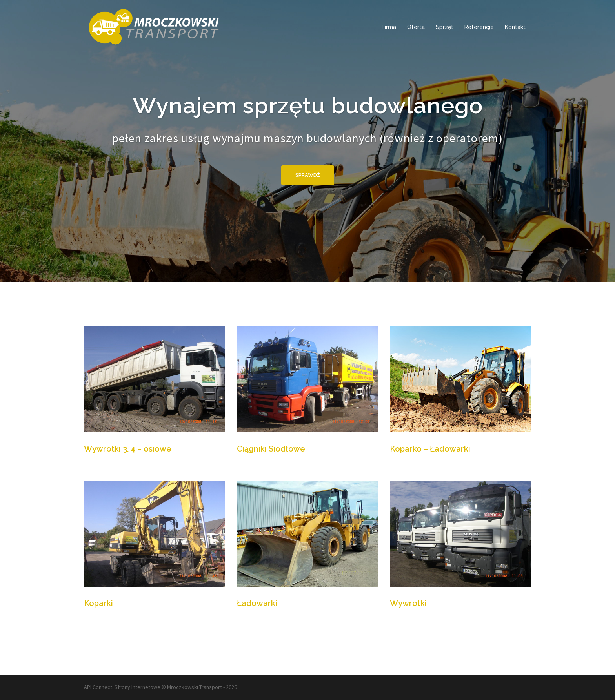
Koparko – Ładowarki (430, 449)
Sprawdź (308, 175)
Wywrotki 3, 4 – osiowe (128, 449)
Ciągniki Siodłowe (271, 449)
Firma (389, 27)
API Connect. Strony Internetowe (122, 687)
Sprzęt (445, 27)
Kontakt (515, 27)
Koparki (98, 603)
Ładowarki (257, 603)
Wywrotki (408, 603)
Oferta (416, 27)
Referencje (479, 27)
